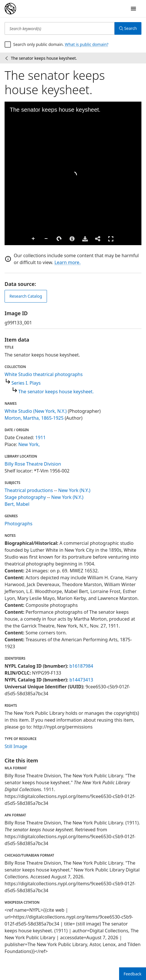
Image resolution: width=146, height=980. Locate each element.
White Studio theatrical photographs (44, 374)
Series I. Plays (26, 383)
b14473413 (81, 680)
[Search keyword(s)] (60, 28)
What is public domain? (87, 44)
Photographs (18, 524)
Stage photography (25, 497)
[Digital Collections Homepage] (10, 9)
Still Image (16, 746)
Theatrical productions (29, 490)
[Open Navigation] (133, 9)
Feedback (133, 974)
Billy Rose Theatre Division (33, 464)
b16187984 (81, 666)
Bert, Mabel (17, 504)
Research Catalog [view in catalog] (26, 296)
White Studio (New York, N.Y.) (36, 411)
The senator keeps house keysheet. (56, 392)
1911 (41, 437)
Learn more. (67, 262)
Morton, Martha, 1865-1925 (34, 418)
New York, (29, 444)
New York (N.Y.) (74, 490)
